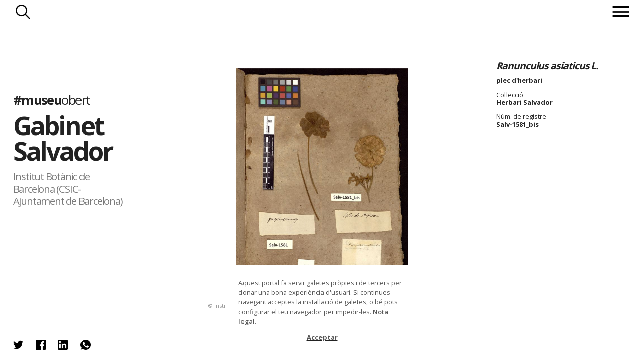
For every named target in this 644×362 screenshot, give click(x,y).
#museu (52, 100)
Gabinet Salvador (63, 138)
